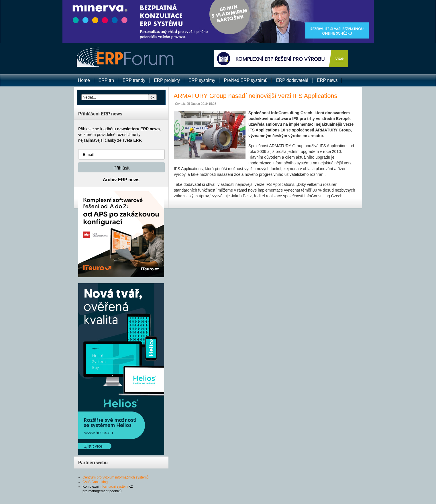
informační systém (114, 487)
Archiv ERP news (121, 180)
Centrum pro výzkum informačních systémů (116, 477)
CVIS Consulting (95, 482)
